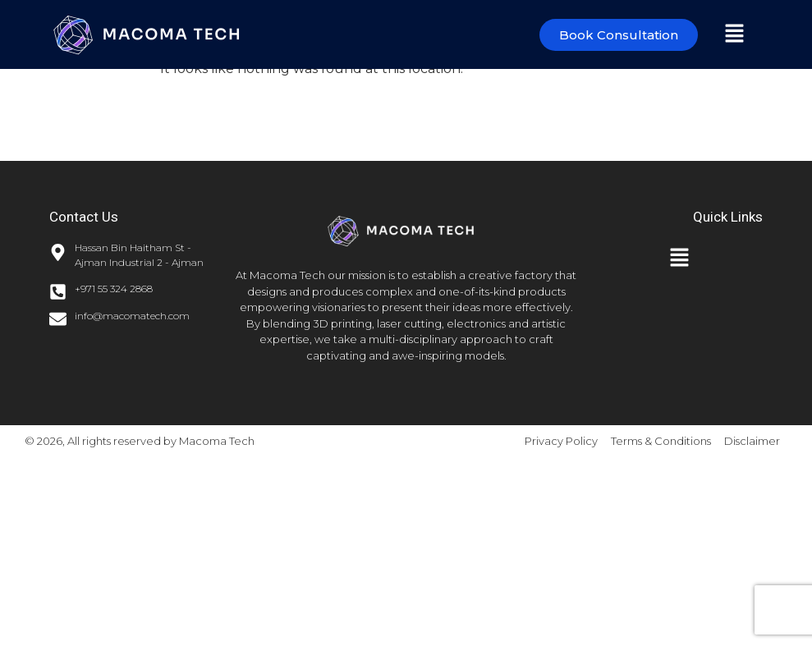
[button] (734, 34)
